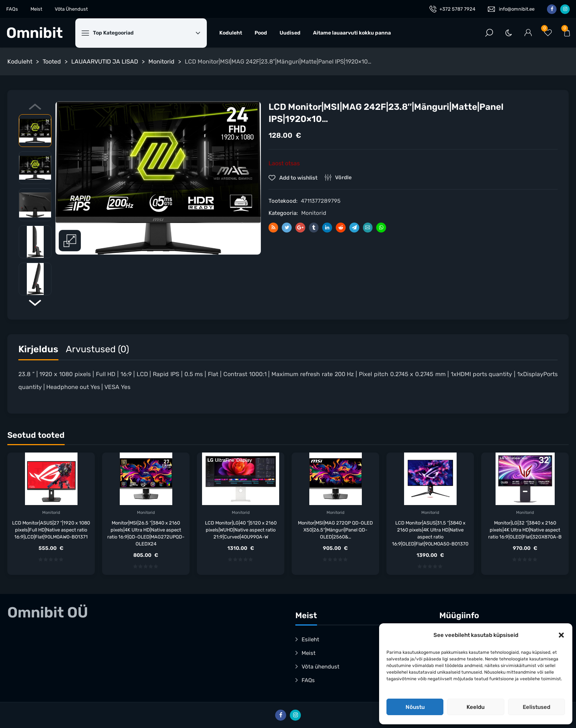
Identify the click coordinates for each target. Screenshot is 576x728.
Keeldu (476, 707)
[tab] (38, 351)
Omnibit (35, 33)
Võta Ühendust (71, 9)
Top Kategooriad (147, 33)
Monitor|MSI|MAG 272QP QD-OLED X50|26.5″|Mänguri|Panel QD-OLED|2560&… (335, 530)
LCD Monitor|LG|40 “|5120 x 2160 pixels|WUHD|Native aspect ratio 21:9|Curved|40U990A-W (241, 530)
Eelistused (537, 707)
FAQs (12, 9)
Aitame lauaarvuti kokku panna (352, 33)
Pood (261, 33)
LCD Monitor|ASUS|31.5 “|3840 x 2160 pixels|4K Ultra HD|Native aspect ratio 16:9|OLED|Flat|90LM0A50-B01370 (430, 533)
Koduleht (231, 33)
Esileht (310, 639)
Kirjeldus (38, 349)
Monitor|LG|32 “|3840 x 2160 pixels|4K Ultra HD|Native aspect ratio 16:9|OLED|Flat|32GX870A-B (525, 530)
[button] (561, 635)
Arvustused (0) (97, 349)
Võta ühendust (321, 667)
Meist (36, 9)
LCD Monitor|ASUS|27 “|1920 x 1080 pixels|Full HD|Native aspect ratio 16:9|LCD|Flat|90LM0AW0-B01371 (51, 530)
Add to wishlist (298, 178)
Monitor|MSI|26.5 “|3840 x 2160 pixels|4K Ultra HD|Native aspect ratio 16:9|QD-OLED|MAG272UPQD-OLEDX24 (146, 533)
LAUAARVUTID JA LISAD (105, 62)
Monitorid (161, 62)
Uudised (290, 33)
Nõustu (415, 707)
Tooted (52, 62)
